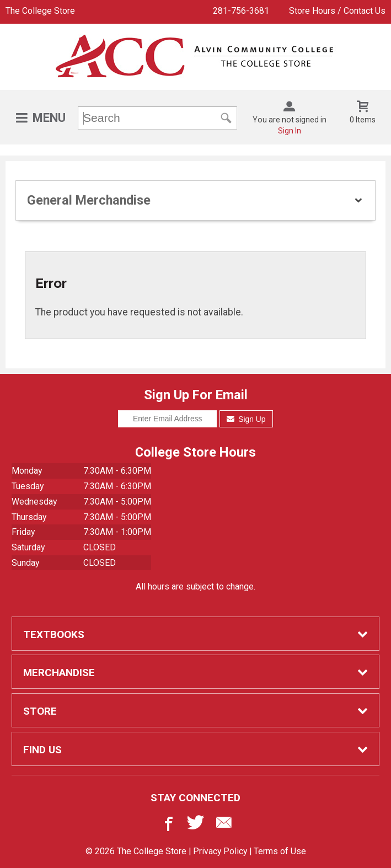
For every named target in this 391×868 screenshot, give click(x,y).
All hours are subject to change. (195, 586)
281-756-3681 (241, 11)
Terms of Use (280, 851)
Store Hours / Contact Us (337, 11)
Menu (49, 118)
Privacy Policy (220, 851)
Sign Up (246, 419)
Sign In (290, 131)
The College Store (40, 11)
